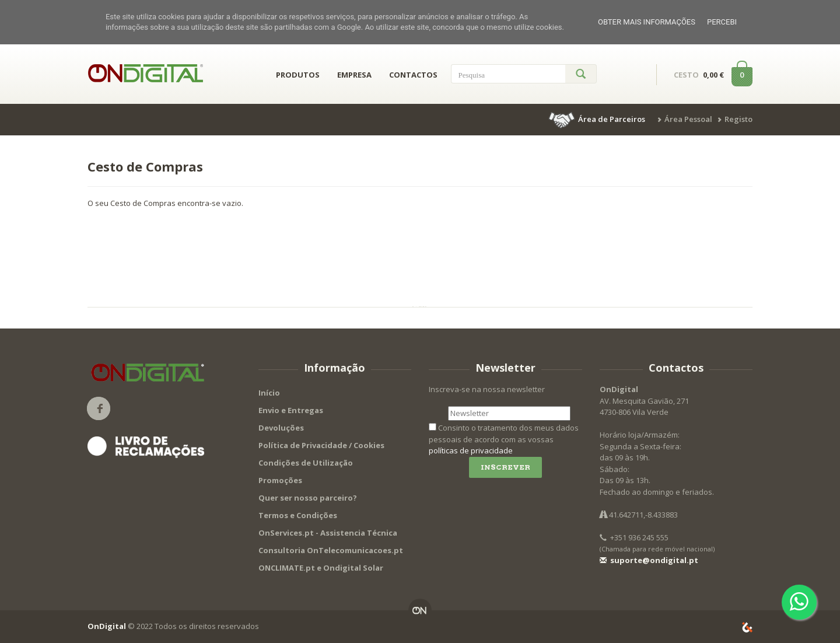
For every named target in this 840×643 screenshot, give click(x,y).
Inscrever (505, 467)
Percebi (722, 22)
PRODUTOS (298, 75)
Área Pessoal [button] (688, 119)
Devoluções (281, 428)
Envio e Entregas (291, 410)
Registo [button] (738, 119)
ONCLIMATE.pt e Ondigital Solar (321, 568)
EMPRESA (354, 75)
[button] (598, 119)
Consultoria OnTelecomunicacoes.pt (331, 550)
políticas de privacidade (471, 450)
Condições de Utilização (306, 463)
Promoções (280, 480)
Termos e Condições (298, 515)
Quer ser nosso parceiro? (308, 498)
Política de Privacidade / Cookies (321, 445)
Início (269, 393)
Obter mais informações (647, 22)
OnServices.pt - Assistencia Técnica (328, 533)
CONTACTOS (413, 75)
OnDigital (107, 626)
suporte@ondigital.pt (649, 560)
